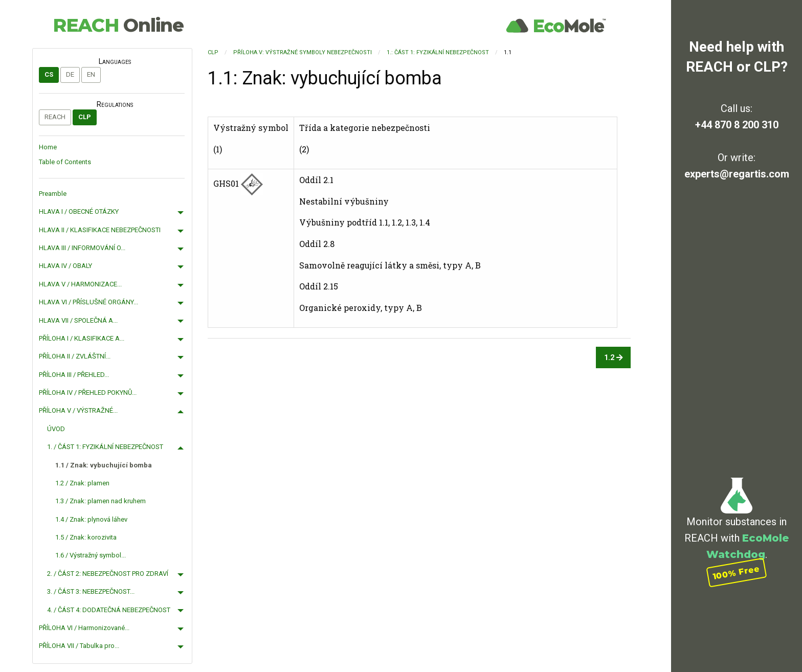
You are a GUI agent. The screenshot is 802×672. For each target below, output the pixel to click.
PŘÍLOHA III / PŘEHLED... (74, 375)
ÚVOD (56, 429)
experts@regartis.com (737, 174)
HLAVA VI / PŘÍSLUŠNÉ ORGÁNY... (88, 302)
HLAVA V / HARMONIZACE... (80, 284)
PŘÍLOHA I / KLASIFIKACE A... (82, 338)
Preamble (53, 194)
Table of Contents (65, 162)
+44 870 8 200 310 (737, 125)
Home (48, 147)
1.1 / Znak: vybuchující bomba (104, 465)
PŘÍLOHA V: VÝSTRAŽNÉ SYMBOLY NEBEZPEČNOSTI (303, 52)
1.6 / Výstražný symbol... (91, 555)
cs (49, 74)
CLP (85, 117)
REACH (118, 25)
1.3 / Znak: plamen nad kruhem (101, 501)
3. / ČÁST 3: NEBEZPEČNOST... (91, 591)
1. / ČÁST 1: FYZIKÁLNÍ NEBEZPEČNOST (105, 447)
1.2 (614, 358)
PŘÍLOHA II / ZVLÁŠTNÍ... (75, 356)
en (91, 74)
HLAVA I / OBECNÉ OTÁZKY (79, 211)
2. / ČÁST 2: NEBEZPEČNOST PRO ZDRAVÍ (108, 574)
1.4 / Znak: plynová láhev (91, 519)
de (70, 74)
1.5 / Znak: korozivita (86, 537)
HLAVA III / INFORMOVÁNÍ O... (82, 248)
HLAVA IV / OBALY (65, 266)
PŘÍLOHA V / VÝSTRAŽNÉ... (78, 410)
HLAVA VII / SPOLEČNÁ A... (78, 320)
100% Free (737, 573)
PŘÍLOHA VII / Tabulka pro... (79, 646)
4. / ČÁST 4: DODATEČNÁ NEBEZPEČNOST (109, 610)
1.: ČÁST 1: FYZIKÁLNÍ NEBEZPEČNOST (438, 52)
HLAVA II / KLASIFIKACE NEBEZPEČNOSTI (100, 230)
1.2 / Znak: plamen (82, 483)
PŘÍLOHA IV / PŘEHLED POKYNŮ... (88, 393)
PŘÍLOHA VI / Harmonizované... (84, 628)
